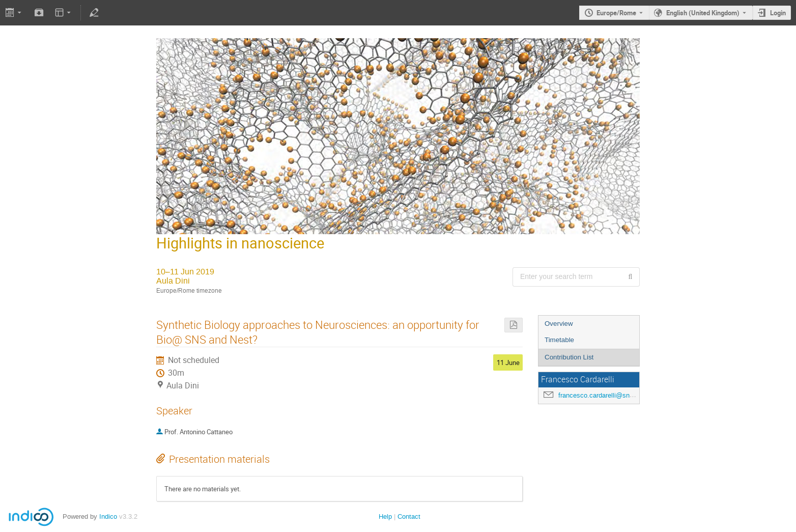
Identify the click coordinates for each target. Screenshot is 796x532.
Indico (108, 516)
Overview (559, 324)
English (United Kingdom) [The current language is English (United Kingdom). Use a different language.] (703, 13)
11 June (508, 362)
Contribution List (569, 357)
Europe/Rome (616, 13)
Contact (409, 516)
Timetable (559, 340)
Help (385, 516)
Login (778, 13)
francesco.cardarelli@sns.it (599, 395)
